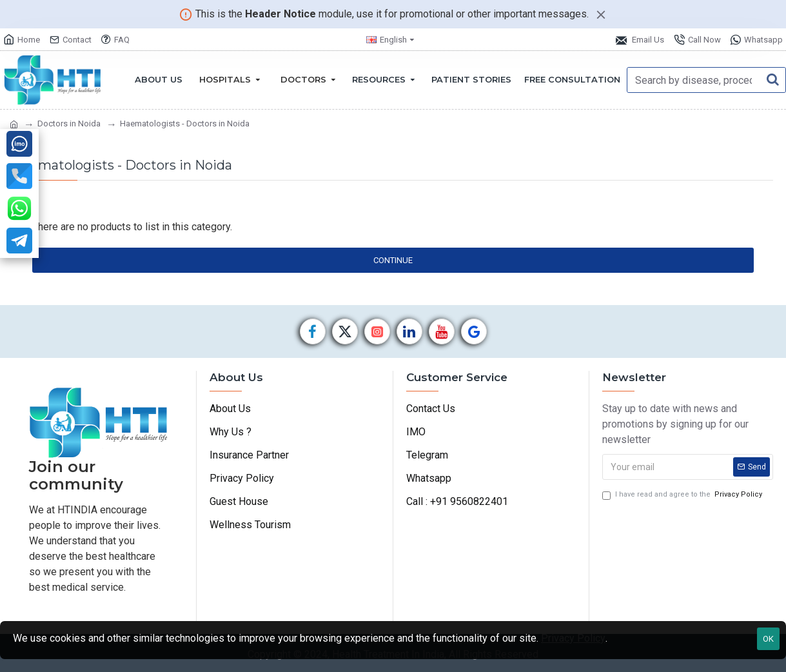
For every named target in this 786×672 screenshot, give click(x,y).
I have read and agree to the (683, 495)
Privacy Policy (573, 638)
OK (768, 639)
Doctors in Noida (69, 124)
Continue (393, 260)
